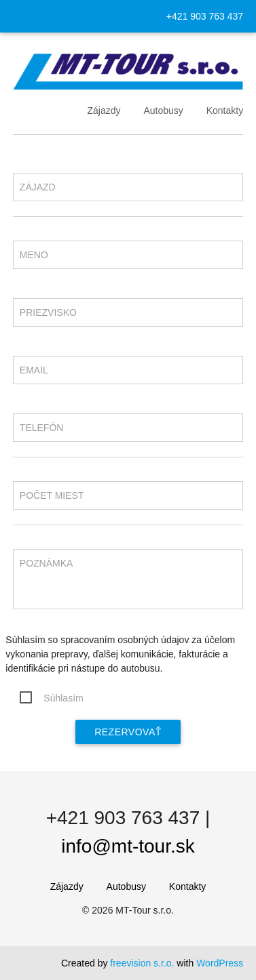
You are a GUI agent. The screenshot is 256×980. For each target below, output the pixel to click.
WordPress (220, 963)
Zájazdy (104, 110)
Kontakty (225, 110)
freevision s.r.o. (142, 963)
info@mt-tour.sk (128, 846)
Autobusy (163, 110)
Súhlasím (63, 698)
